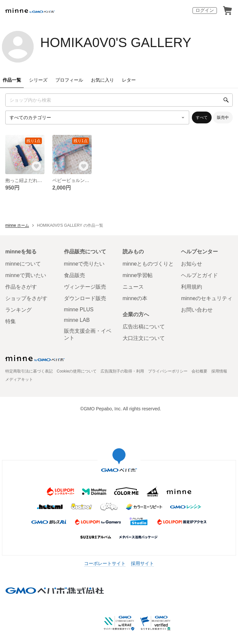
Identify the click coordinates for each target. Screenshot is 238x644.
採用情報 (219, 371)
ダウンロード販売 (85, 298)
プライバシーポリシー (168, 371)
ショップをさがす (26, 298)
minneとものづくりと (148, 264)
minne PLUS (79, 309)
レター (129, 80)
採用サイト (142, 563)
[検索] (226, 100)
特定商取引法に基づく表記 (29, 371)
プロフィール (69, 80)
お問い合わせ (197, 310)
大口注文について (144, 338)
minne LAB (77, 320)
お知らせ (192, 264)
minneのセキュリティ (207, 298)
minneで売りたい (84, 264)
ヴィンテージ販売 (85, 287)
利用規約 (192, 287)
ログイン (205, 10)
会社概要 (199, 371)
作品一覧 (12, 80)
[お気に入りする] (37, 166)
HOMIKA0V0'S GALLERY (116, 42)
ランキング (18, 310)
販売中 (223, 117)
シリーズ (38, 80)
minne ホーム (17, 225)
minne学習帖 (138, 275)
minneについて (23, 264)
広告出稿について (144, 327)
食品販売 (74, 275)
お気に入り (103, 80)
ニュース (133, 287)
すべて (202, 117)
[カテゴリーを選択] (97, 117)
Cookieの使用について (77, 371)
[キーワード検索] (119, 100)
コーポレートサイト (105, 563)
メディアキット (19, 379)
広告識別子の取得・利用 (122, 371)
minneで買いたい (26, 275)
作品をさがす (21, 287)
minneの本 (135, 298)
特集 (11, 321)
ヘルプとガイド (199, 275)
